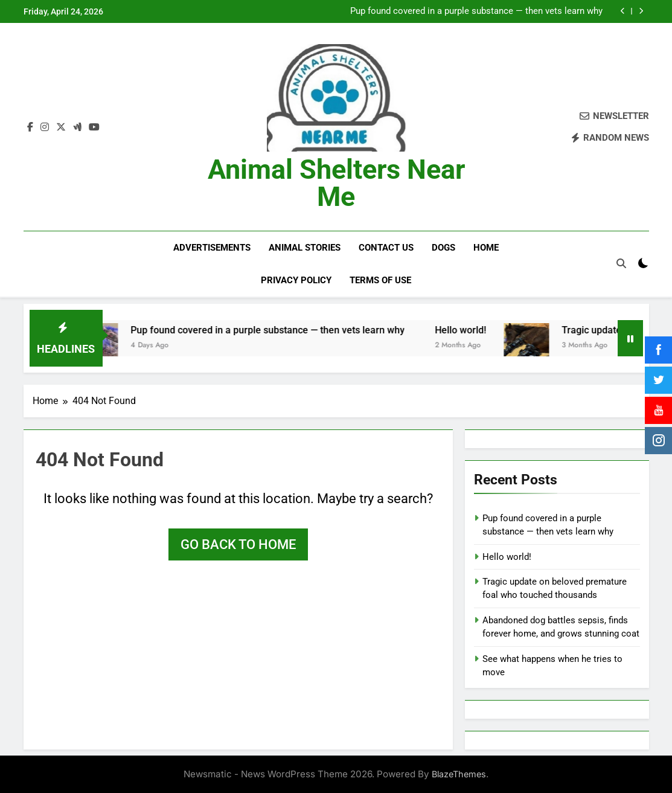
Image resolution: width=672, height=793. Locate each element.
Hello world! (474, 329)
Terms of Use (380, 280)
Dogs (443, 248)
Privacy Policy (296, 280)
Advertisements (212, 248)
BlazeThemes (459, 773)
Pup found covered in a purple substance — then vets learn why (476, 11)
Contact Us (386, 248)
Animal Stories (305, 248)
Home (486, 248)
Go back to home (238, 543)
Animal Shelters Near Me (336, 183)
